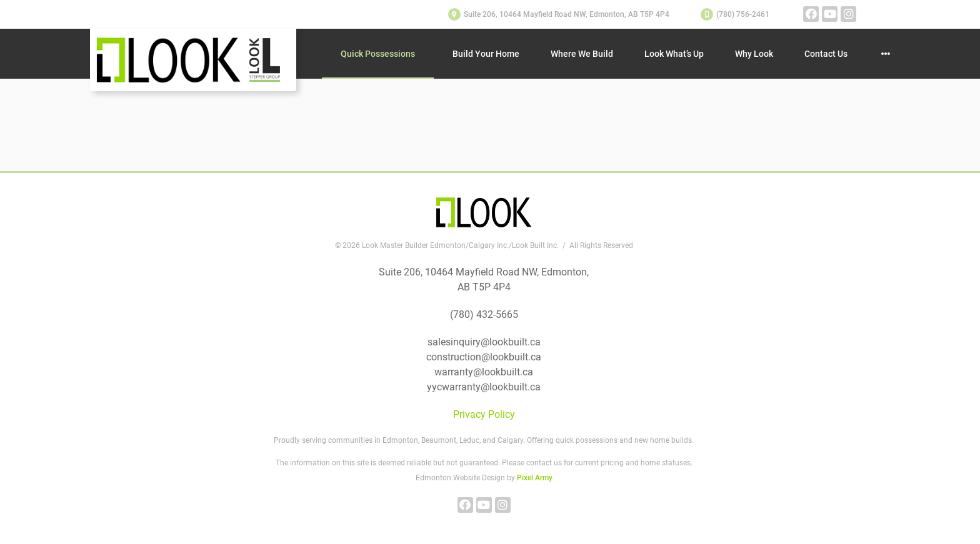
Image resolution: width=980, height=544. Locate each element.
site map (286, 143)
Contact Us (826, 54)
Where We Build (582, 54)
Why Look (754, 54)
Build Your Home (486, 54)
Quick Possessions (378, 54)
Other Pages (886, 54)
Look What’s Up (674, 54)
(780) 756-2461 (743, 14)
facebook (811, 14)
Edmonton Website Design (460, 478)
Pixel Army (535, 478)
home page (189, 143)
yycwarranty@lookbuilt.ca (484, 387)
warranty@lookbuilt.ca (484, 372)
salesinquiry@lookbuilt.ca (484, 342)
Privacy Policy (484, 414)
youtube (830, 14)
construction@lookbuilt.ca (484, 357)
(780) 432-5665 (484, 314)
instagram (848, 14)
